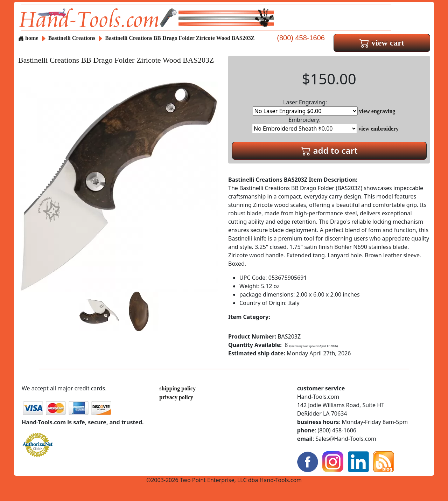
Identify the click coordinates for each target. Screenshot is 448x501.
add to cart (329, 150)
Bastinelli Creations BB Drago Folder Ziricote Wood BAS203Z (180, 38)
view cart (382, 43)
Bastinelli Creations (72, 38)
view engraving (377, 111)
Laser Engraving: (305, 107)
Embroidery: (304, 124)
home (28, 38)
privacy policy (176, 397)
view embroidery (379, 129)
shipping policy (177, 388)
